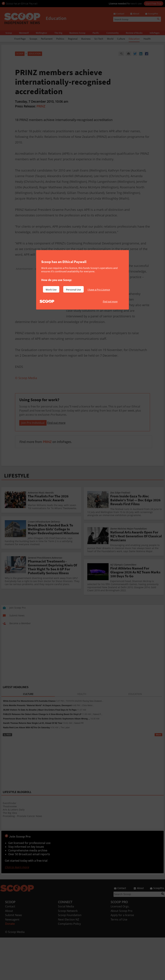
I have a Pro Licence (99, 289)
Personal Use (73, 289)
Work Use (51, 289)
